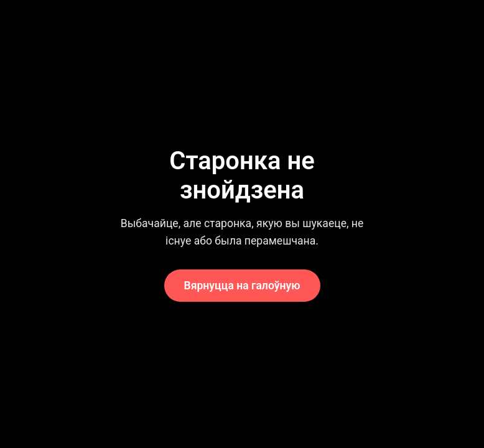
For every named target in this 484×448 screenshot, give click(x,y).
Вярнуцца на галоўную (242, 286)
